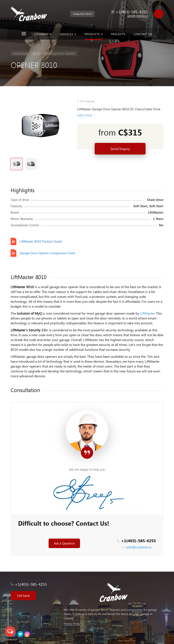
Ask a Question (64, 543)
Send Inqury (120, 149)
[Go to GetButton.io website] (10, 640)
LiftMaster (147, 313)
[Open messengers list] (10, 632)
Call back (23, 596)
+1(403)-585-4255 (139, 541)
